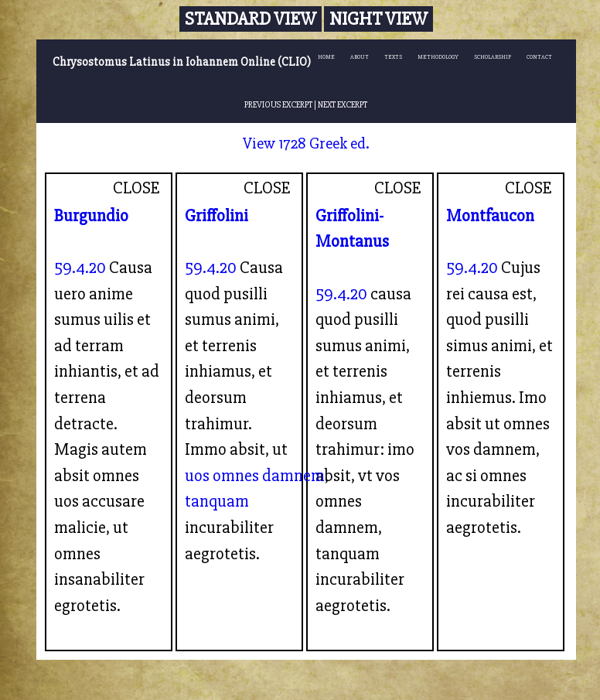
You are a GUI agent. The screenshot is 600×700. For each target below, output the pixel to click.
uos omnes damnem (255, 476)
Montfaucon (490, 216)
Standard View (251, 19)
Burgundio (91, 216)
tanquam (217, 501)
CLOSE (136, 188)
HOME (326, 57)
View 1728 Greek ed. (306, 143)
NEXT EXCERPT (343, 104)
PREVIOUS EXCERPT (278, 104)
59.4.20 (80, 268)
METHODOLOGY (438, 57)
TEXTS (393, 57)
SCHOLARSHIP (493, 57)
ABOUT (360, 57)
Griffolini (216, 216)
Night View (378, 19)
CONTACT (539, 57)
